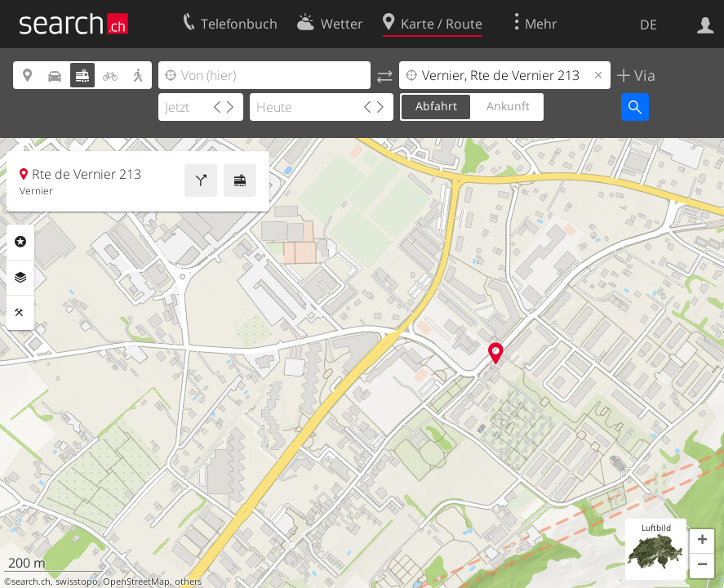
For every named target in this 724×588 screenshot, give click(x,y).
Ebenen (20, 278)
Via (643, 75)
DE (648, 24)
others (188, 581)
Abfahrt (436, 106)
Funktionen (20, 313)
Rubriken (20, 242)
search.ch (31, 581)
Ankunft (508, 106)
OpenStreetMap (136, 581)
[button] (702, 541)
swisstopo (77, 581)
